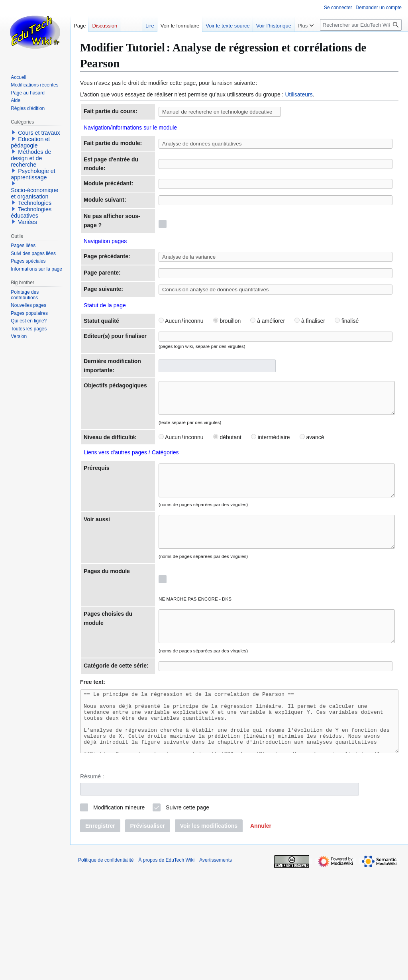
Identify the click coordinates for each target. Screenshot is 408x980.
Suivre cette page (187, 917)
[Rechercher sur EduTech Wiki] (361, 25)
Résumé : (92, 886)
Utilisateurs (299, 94)
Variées (27, 222)
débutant (199, 505)
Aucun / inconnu (153, 369)
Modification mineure (119, 917)
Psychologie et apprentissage (33, 174)
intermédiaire (243, 505)
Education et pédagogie (30, 142)
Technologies (35, 203)
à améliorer (240, 369)
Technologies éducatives (31, 212)
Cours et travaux (39, 133)
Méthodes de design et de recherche (31, 158)
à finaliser (282, 369)
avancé (284, 505)
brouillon (199, 369)
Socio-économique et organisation (34, 193)
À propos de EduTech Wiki (166, 970)
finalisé (319, 369)
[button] (261, 936)
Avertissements (216, 970)
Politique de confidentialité (106, 970)
